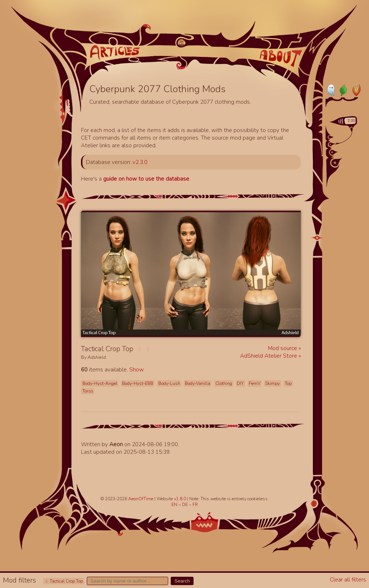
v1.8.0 (181, 499)
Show (137, 369)
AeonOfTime (141, 499)
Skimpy (272, 383)
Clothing (224, 383)
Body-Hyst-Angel (100, 383)
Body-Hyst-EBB (138, 383)
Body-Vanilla (198, 383)
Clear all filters (348, 579)
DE (185, 505)
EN (175, 505)
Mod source (283, 348)
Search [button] (182, 581)
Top (288, 383)
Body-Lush (169, 383)
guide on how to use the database (146, 179)
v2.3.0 (140, 162)
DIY (240, 383)
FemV (255, 383)
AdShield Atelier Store (269, 356)
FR (195, 505)
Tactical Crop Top (64, 581)
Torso (88, 391)
